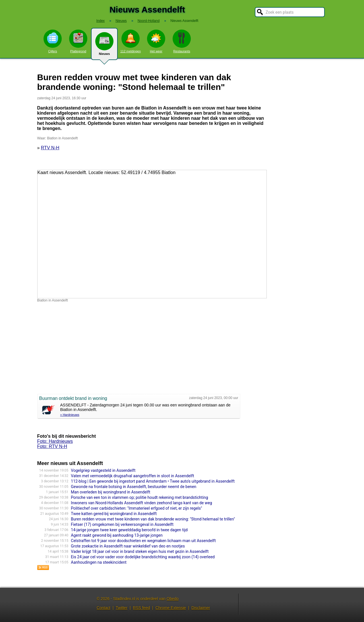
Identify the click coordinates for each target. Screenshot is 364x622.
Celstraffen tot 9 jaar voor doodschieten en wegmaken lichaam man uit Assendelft (143, 541)
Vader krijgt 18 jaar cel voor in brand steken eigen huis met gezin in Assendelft (140, 551)
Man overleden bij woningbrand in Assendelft (110, 492)
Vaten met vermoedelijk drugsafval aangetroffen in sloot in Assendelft (132, 476)
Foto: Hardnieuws (55, 441)
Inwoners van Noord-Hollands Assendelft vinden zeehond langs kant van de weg (141, 503)
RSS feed (141, 608)
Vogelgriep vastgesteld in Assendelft (103, 470)
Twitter (122, 608)
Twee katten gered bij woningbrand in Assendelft (114, 514)
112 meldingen (131, 41)
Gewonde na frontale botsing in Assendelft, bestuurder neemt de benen (134, 487)
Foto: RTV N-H (52, 446)
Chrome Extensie (170, 608)
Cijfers (53, 41)
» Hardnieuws (70, 415)
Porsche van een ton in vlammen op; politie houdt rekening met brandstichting (139, 497)
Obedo (173, 599)
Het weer (156, 41)
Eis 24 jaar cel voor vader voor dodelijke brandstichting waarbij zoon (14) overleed (143, 557)
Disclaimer (201, 608)
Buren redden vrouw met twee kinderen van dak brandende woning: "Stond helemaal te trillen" (153, 519)
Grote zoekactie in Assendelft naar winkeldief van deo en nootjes (128, 546)
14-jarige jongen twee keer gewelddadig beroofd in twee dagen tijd (129, 530)
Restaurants (182, 41)
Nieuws (104, 46)
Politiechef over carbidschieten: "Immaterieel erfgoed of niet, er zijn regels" (136, 508)
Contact (104, 608)
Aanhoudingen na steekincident (99, 562)
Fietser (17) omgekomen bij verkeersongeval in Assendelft (122, 524)
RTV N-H (50, 148)
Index (101, 21)
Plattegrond (78, 41)
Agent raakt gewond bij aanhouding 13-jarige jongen (117, 535)
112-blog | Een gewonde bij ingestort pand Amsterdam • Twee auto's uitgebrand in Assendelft (153, 481)
